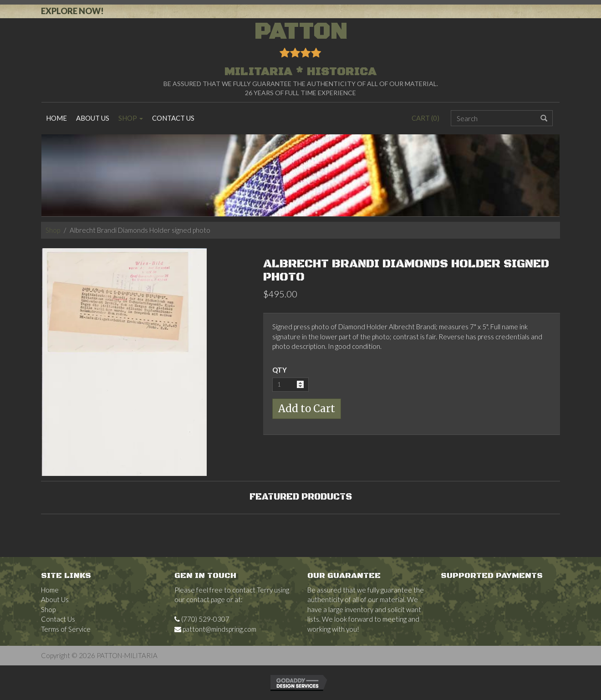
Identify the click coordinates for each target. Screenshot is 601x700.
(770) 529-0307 (202, 619)
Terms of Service (66, 629)
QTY (280, 370)
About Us (93, 118)
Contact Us (173, 118)
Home (56, 118)
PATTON (300, 51)
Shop (131, 118)
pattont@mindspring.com (215, 629)
